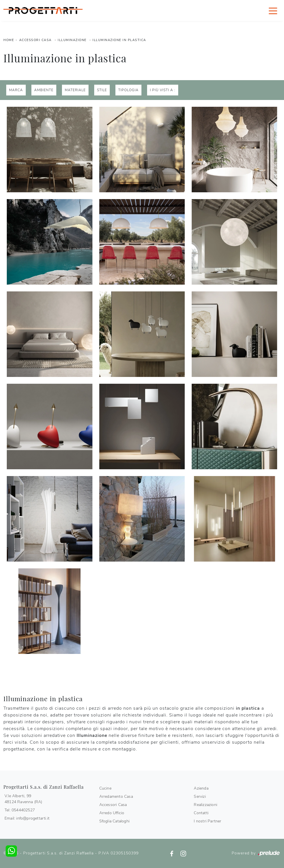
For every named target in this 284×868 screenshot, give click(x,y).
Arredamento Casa (116, 796)
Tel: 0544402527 (20, 810)
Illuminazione (72, 40)
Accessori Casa (35, 40)
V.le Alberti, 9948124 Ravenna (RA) (23, 799)
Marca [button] (16, 90)
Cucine (105, 788)
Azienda (201, 788)
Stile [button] (102, 90)
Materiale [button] (75, 90)
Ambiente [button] (44, 90)
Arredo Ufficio (112, 813)
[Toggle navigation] (273, 10)
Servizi (200, 796)
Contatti (201, 813)
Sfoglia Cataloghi (114, 821)
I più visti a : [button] (163, 90)
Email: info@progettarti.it (27, 818)
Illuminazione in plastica (119, 40)
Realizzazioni (206, 805)
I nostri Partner (207, 821)
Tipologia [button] (128, 90)
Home (9, 40)
